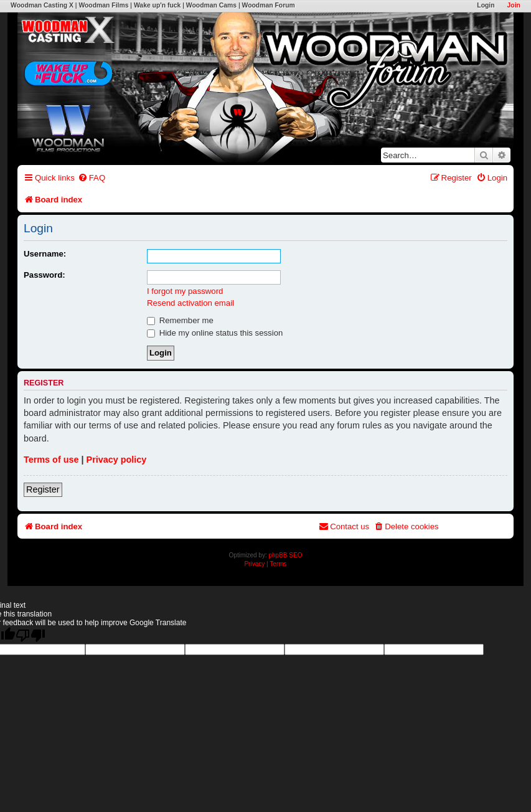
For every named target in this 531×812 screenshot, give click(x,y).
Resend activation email (190, 303)
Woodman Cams (211, 5)
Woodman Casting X (42, 5)
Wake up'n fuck (157, 5)
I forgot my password (185, 291)
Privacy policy (117, 460)
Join (514, 5)
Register (43, 489)
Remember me (180, 320)
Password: (45, 275)
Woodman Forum (269, 5)
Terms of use (51, 460)
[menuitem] (92, 178)
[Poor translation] (31, 635)
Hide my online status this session (215, 333)
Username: (45, 254)
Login (486, 5)
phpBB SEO (286, 555)
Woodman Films (103, 5)
